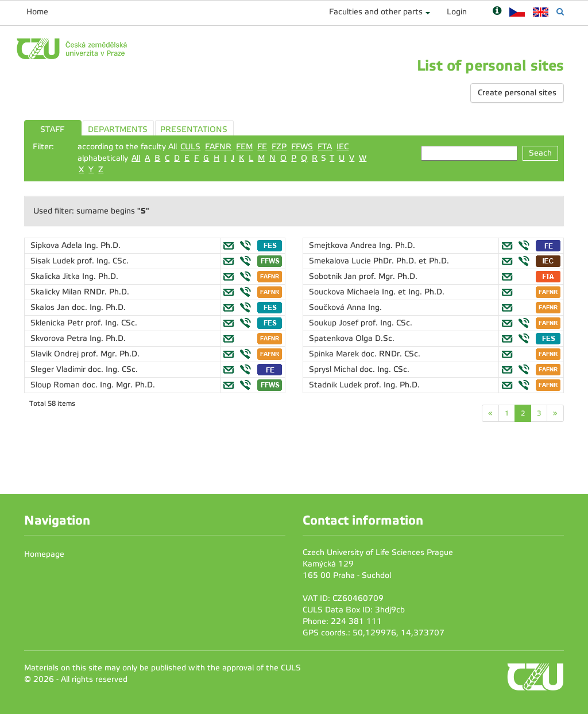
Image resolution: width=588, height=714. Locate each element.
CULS (190, 147)
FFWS (302, 147)
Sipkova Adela (57, 245)
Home (37, 12)
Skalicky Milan (57, 292)
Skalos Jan (51, 307)
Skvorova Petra (60, 338)
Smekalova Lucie (341, 261)
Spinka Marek (335, 354)
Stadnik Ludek (336, 385)
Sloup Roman (56, 385)
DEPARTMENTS (118, 129)
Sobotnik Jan (334, 276)
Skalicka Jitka (56, 276)
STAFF (52, 129)
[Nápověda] (497, 12)
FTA (325, 147)
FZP (279, 147)
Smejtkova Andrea (344, 245)
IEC (343, 147)
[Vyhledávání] (560, 12)
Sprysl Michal (334, 369)
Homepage (44, 554)
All (136, 158)
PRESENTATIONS (194, 129)
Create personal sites (517, 93)
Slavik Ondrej (56, 354)
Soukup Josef (335, 323)
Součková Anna (339, 307)
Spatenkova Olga (342, 338)
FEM (244, 147)
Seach (540, 153)
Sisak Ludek (54, 261)
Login (457, 12)
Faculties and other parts (376, 12)
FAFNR (218, 147)
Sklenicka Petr (58, 323)
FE (262, 147)
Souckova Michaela (345, 292)
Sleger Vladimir (59, 369)
